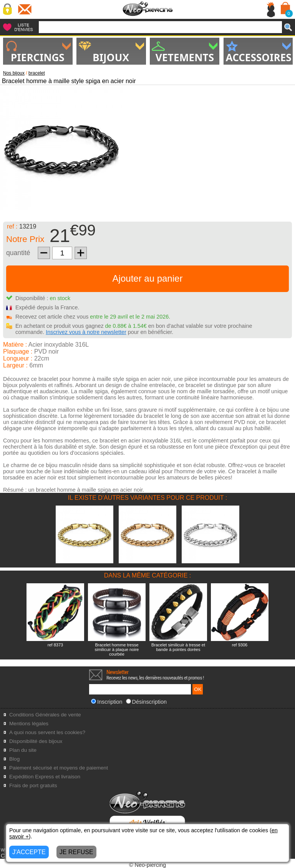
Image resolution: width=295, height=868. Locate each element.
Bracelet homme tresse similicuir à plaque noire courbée (117, 649)
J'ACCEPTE (29, 852)
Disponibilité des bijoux (36, 741)
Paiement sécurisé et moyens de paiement (59, 768)
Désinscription (146, 702)
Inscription (107, 702)
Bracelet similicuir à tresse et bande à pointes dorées (178, 647)
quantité (18, 253)
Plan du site (23, 750)
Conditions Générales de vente (45, 715)
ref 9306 (240, 645)
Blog (14, 759)
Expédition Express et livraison (45, 777)
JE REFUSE (76, 852)
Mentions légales (29, 724)
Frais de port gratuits (33, 785)
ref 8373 (55, 645)
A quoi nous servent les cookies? (47, 732)
